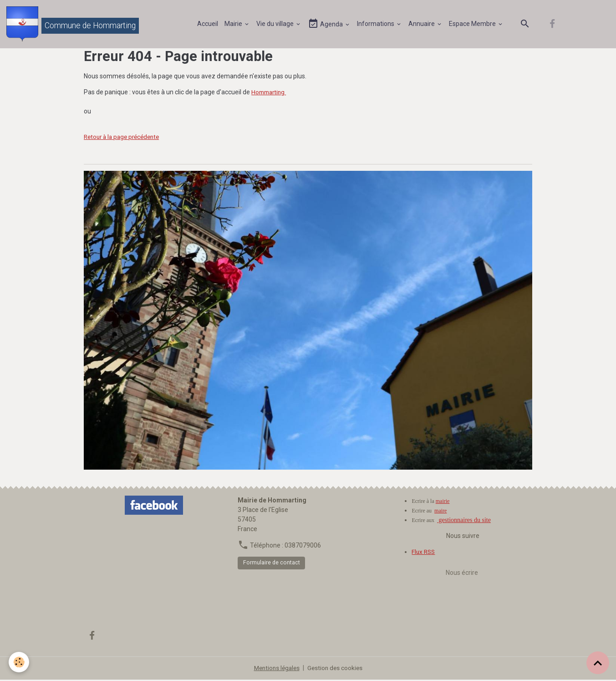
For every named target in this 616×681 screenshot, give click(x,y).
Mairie (234, 24)
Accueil (208, 24)
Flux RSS (424, 553)
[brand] (73, 25)
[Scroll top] (598, 663)
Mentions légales (276, 669)
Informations (377, 24)
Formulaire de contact (272, 564)
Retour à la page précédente (125, 138)
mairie (443, 502)
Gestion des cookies (336, 669)
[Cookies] (19, 662)
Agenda (326, 24)
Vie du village (276, 24)
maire (440, 512)
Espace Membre (473, 24)
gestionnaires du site (464, 521)
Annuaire (423, 24)
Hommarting (270, 93)
